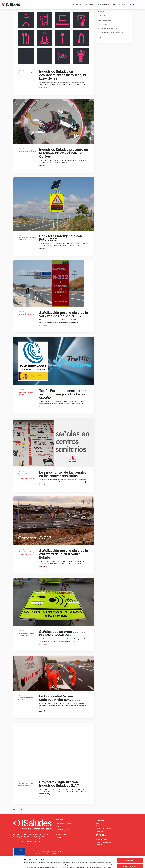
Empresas (21, 394)
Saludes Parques (104, 24)
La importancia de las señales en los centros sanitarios (63, 474)
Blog (97, 823)
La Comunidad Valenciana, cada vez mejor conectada (60, 698)
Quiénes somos (101, 820)
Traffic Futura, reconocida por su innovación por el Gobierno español (63, 394)
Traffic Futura (22, 240)
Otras (32, 552)
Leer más (43, 87)
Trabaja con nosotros (103, 829)
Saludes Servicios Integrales (26, 698)
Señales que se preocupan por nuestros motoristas (63, 633)
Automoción (59, 838)
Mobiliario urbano (61, 835)
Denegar (130, 862)
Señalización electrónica (63, 829)
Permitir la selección (130, 856)
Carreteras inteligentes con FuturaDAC (61, 238)
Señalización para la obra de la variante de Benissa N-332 (64, 314)
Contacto (99, 826)
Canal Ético (100, 831)
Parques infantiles (61, 832)
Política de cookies (102, 840)
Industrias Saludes (30, 73)
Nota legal (99, 845)
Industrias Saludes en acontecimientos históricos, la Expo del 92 (63, 75)
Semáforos (59, 826)
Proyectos (21, 73)
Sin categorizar (29, 314)
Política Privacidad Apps (104, 842)
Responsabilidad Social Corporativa (110, 33)
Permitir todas (130, 850)
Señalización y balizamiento (64, 824)
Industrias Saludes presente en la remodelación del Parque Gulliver (64, 153)
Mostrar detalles (100, 864)
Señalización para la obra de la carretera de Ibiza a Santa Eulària (64, 554)
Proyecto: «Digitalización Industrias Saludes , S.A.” (59, 784)
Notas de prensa (104, 41)
